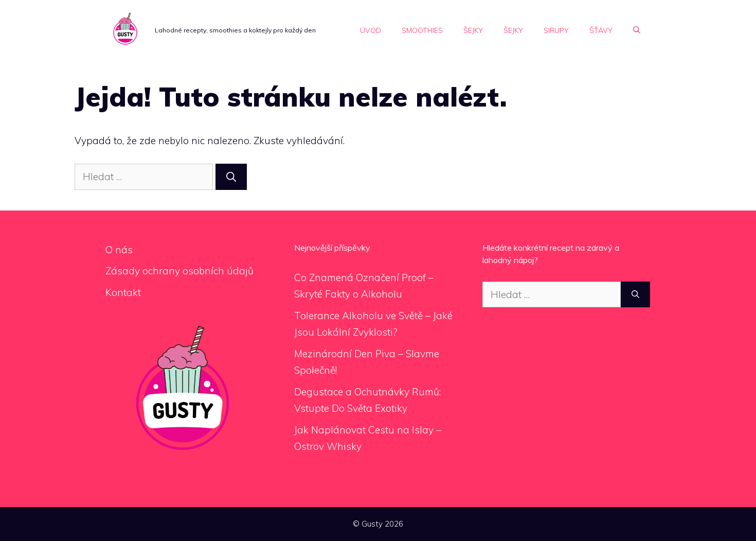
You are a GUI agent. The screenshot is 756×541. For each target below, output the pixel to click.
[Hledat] (231, 177)
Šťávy (601, 30)
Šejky (473, 30)
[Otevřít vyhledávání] (637, 30)
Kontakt (123, 292)
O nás (119, 250)
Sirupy (556, 30)
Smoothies (422, 30)
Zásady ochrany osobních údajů (179, 271)
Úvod (371, 30)
